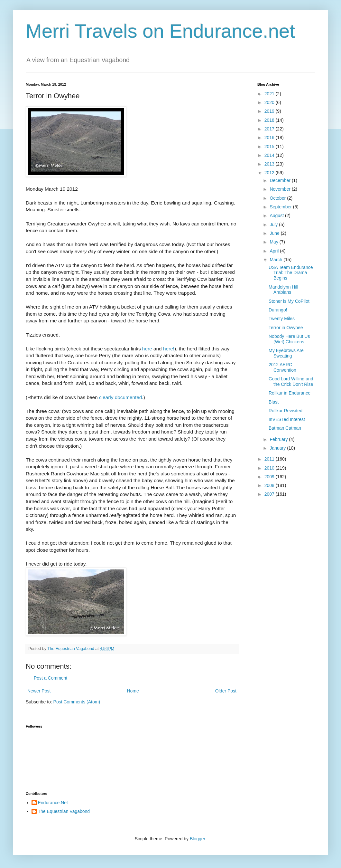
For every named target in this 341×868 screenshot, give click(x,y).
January (278, 448)
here (147, 349)
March (276, 260)
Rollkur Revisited (286, 411)
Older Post (226, 691)
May (274, 242)
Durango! (278, 310)
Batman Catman (285, 428)
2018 (270, 120)
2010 (270, 468)
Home (133, 691)
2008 (270, 485)
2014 (270, 155)
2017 (270, 129)
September (281, 207)
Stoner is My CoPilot (289, 301)
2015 (270, 147)
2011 (270, 459)
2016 (270, 138)
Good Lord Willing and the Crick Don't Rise (291, 382)
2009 (270, 477)
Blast (274, 402)
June (275, 233)
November (281, 189)
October (278, 198)
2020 (270, 102)
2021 (270, 94)
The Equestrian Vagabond (64, 811)
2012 (270, 173)
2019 (270, 111)
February (279, 439)
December (281, 180)
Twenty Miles (282, 319)
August (277, 215)
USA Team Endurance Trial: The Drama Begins (291, 273)
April (275, 251)
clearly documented (120, 397)
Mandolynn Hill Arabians (283, 290)
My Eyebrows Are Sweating (286, 353)
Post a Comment (51, 678)
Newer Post (39, 691)
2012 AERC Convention (282, 367)
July (274, 224)
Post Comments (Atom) (77, 702)
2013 (270, 164)
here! (169, 349)
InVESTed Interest (287, 419)
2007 (270, 494)
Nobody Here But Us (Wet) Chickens (289, 339)
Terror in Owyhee (286, 328)
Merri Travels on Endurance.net (160, 31)
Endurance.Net (53, 803)
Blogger (197, 839)
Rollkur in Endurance (290, 393)
